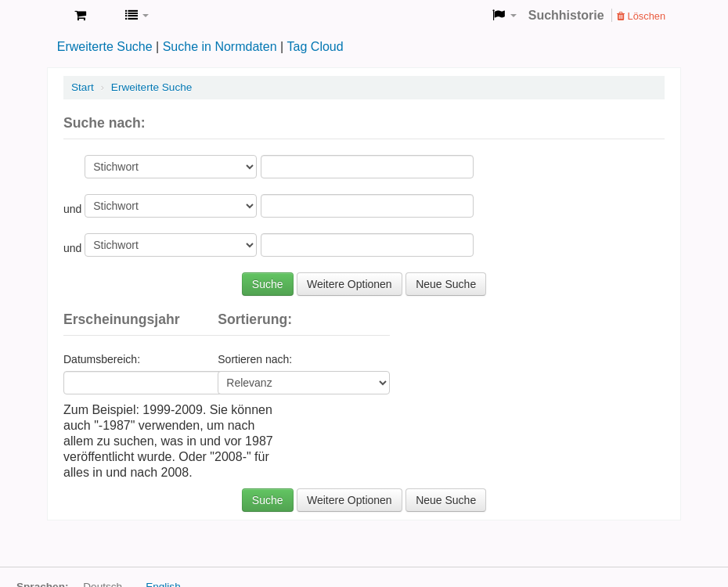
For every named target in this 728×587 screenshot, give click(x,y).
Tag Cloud (315, 47)
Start (83, 87)
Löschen (641, 16)
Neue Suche (446, 284)
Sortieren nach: (255, 359)
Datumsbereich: (102, 359)
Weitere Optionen (350, 284)
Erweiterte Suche (105, 47)
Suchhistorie (566, 15)
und (74, 209)
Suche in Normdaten (220, 47)
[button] (80, 16)
